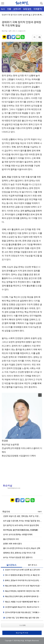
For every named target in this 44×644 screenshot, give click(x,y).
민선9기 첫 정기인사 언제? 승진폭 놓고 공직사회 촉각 (23, 570)
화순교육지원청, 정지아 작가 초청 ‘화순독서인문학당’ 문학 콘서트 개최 (23, 586)
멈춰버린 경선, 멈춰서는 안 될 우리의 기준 (19, 553)
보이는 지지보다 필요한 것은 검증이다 (18, 557)
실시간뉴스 (11, 565)
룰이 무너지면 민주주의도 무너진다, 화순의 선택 (22, 548)
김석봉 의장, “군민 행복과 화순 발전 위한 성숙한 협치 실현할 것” (23, 618)
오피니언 (17, 9)
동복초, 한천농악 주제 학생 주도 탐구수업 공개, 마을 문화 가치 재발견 (23, 580)
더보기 (40, 512)
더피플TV (38, 9)
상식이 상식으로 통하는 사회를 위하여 (18, 534)
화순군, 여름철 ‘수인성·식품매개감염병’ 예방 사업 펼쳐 (23, 602)
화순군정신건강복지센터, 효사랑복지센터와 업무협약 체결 (23, 596)
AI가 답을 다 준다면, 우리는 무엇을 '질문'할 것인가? (23, 521)
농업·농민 (27, 9)
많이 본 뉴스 (33, 565)
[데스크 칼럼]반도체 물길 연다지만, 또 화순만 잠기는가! (23, 575)
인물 (9, 9)
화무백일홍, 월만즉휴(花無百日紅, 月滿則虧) (21, 530)
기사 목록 (22, 625)
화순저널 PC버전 (22, 633)
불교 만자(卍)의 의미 (11, 539)
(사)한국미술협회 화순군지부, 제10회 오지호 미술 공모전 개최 (23, 607)
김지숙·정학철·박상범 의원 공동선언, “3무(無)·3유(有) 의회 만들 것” (23, 612)
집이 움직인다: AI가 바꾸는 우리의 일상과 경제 (21, 525)
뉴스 (3, 9)
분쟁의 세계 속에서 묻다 (12, 544)
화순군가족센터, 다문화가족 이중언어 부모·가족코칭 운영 (23, 591)
